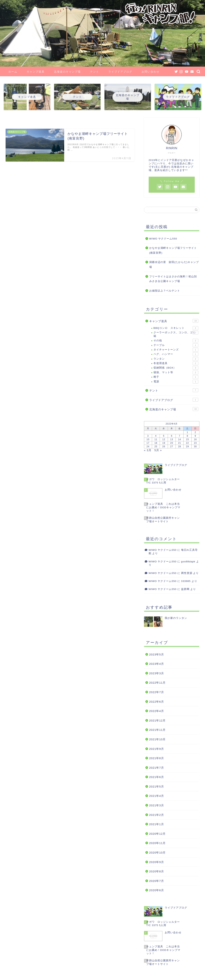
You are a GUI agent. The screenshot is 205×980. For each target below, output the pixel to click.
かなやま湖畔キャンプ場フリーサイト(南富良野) (173, 250)
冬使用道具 (176, 363)
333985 (186, 581)
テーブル (176, 345)
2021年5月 (157, 786)
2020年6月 (157, 890)
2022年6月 (157, 702)
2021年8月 (157, 758)
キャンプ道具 (36, 72)
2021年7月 (157, 768)
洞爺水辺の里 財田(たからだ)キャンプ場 (174, 265)
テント (95, 72)
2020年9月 (157, 862)
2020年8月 (157, 871)
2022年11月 (158, 683)
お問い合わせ (151, 72)
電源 (176, 382)
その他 (176, 341)
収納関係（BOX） (176, 368)
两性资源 (187, 573)
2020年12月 (158, 834)
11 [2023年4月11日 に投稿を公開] (156, 439)
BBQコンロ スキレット (176, 328)
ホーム (13, 72)
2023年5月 (157, 654)
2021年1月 (157, 824)
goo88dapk (188, 562)
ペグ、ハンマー (176, 354)
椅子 (176, 377)
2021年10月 (158, 739)
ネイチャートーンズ (176, 350)
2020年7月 (157, 881)
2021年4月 (157, 796)
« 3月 (148, 450)
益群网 (185, 589)
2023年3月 (157, 673)
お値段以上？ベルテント (165, 291)
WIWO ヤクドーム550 (163, 239)
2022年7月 (157, 692)
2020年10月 (158, 853)
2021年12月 (158, 720)
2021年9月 (157, 749)
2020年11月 (158, 843)
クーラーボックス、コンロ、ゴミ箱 (176, 334)
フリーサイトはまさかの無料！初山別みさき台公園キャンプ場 (173, 279)
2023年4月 (157, 664)
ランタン (176, 359)
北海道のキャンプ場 (67, 72)
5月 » (158, 450)
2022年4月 (157, 711)
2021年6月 (157, 777)
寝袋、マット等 (176, 372)
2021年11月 (158, 730)
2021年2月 (157, 815)
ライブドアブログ (120, 72)
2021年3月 (157, 805)
